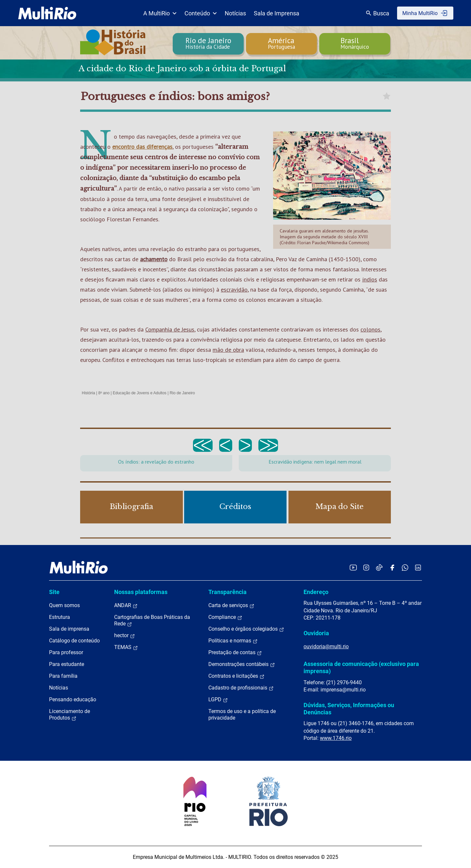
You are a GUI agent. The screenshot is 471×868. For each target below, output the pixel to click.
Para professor (66, 652)
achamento (154, 259)
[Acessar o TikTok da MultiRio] (379, 567)
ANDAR (126, 605)
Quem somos (64, 605)
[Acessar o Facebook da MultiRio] (392, 567)
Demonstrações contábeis (242, 664)
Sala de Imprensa (277, 13)
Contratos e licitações (236, 676)
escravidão (234, 289)
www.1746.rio (336, 738)
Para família (63, 676)
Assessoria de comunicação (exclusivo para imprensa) (361, 667)
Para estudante (67, 664)
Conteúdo (201, 13)
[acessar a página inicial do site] (47, 13)
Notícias (235, 13)
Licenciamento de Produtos (70, 715)
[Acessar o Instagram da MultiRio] (366, 567)
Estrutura (60, 617)
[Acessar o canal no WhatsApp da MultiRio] (405, 567)
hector (125, 636)
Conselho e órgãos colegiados (246, 629)
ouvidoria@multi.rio (326, 647)
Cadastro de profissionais (241, 688)
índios (370, 279)
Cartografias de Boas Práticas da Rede (152, 621)
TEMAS (126, 647)
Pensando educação (73, 699)
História (88, 393)
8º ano (104, 393)
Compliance (225, 617)
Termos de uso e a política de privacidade (242, 715)
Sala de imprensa (69, 629)
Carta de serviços (231, 605)
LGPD (218, 700)
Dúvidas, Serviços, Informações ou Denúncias (349, 709)
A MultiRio (160, 13)
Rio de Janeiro (182, 393)
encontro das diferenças (142, 147)
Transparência (227, 592)
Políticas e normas (233, 641)
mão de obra (228, 350)
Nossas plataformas (141, 592)
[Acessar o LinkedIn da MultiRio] (418, 567)
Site (54, 592)
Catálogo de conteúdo (74, 641)
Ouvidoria (316, 633)
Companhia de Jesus (170, 329)
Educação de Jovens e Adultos (140, 393)
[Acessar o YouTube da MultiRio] (353, 567)
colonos (370, 329)
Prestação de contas (235, 653)
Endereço (316, 592)
